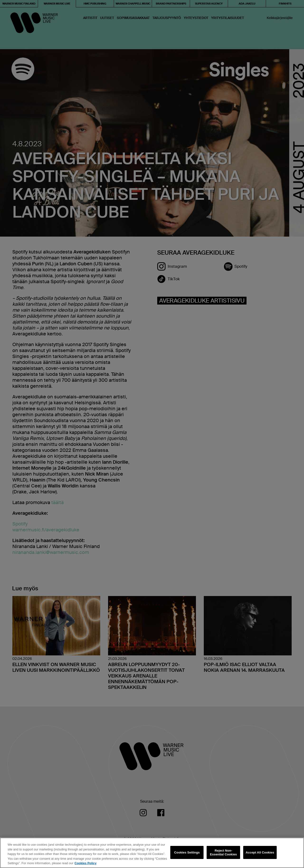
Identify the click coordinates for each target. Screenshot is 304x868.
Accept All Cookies (260, 852)
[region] (152, 853)
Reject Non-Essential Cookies (223, 852)
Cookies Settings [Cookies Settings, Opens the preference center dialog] (187, 852)
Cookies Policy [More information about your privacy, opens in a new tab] (85, 863)
